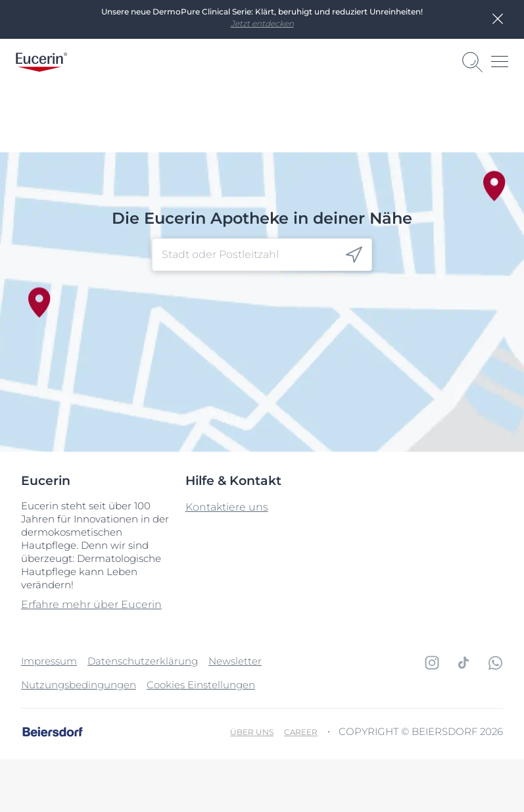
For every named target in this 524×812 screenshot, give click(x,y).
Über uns (252, 732)
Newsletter (235, 661)
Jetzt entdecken (262, 23)
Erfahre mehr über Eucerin (91, 604)
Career (301, 732)
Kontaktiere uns (227, 507)
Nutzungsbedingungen (79, 685)
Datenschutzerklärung (143, 661)
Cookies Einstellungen (201, 685)
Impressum (49, 661)
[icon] (354, 255)
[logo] (41, 62)
